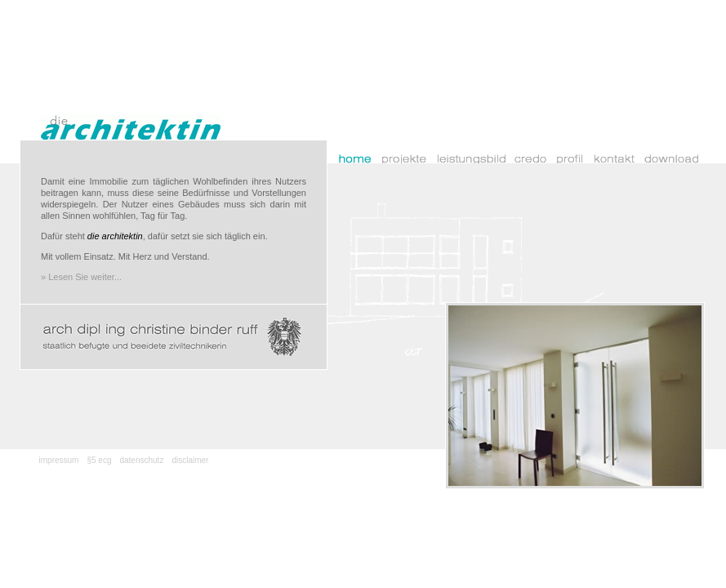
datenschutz (141, 460)
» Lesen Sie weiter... (81, 277)
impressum (59, 460)
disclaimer (190, 460)
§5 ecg (99, 460)
